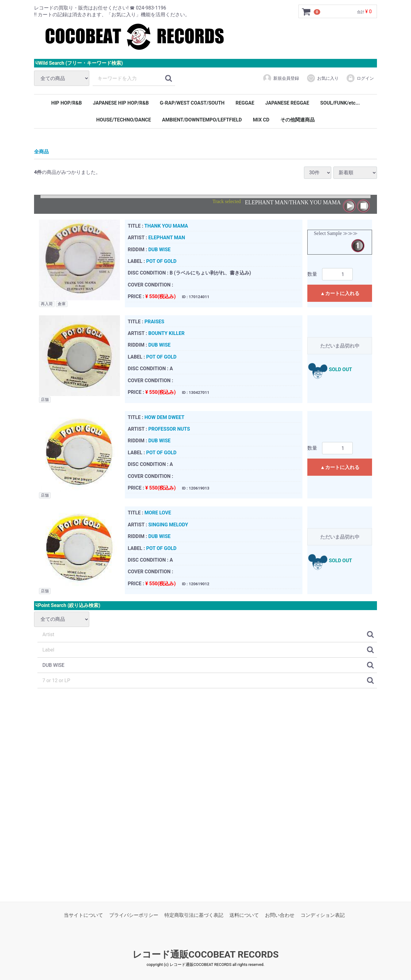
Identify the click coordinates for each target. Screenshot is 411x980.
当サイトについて (83, 915)
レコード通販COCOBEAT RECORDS (206, 954)
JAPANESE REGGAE (287, 103)
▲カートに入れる (340, 293)
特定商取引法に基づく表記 (194, 915)
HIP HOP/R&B (67, 103)
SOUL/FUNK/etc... (340, 103)
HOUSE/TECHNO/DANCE (124, 120)
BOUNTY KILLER (166, 333)
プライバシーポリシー (134, 915)
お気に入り (323, 78)
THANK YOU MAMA (166, 226)
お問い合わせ (280, 915)
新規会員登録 (281, 78)
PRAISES (154, 321)
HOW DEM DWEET (164, 417)
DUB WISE (159, 249)
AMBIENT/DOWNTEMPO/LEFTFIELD (202, 120)
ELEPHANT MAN (167, 238)
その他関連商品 (298, 120)
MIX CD (261, 120)
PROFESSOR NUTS (169, 429)
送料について (244, 915)
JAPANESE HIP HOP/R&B (121, 103)
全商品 (41, 152)
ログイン (360, 78)
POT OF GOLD (161, 261)
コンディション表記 (323, 915)
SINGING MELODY (168, 524)
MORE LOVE (158, 513)
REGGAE (245, 103)
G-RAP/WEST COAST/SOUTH (192, 103)
